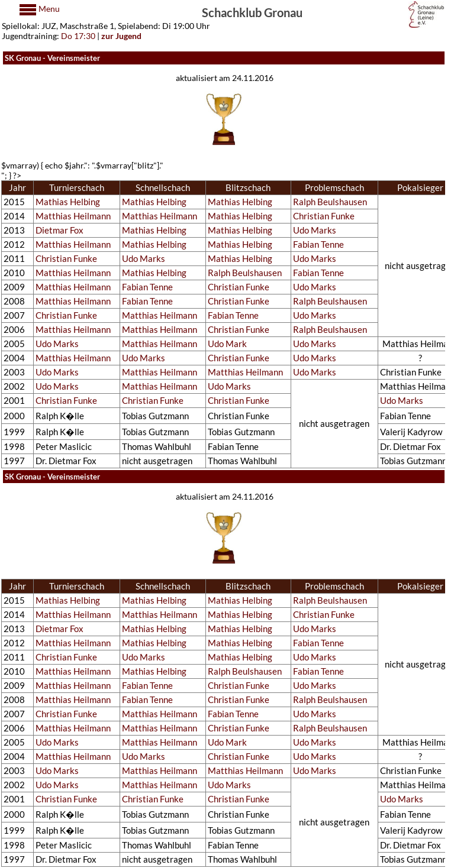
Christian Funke (324, 216)
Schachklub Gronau (252, 12)
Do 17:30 (78, 36)
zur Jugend (121, 36)
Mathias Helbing (68, 202)
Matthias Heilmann (73, 216)
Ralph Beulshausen (330, 202)
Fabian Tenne (318, 244)
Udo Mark (227, 344)
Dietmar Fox (59, 230)
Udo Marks (315, 230)
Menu (48, 9)
